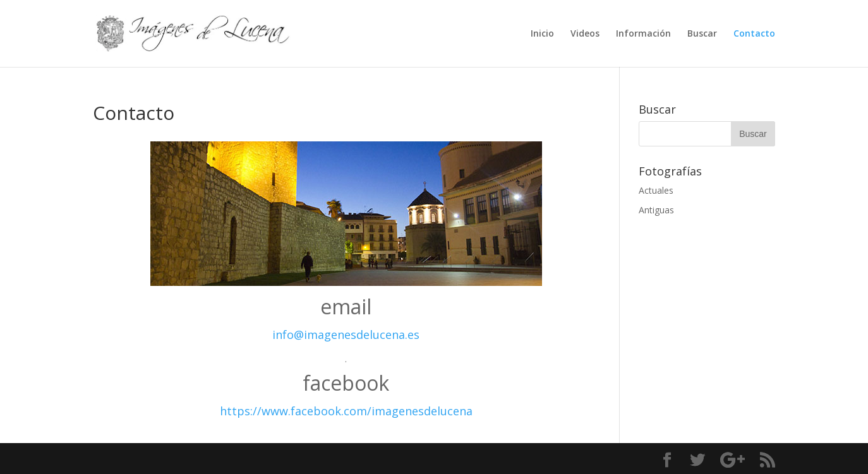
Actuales (656, 190)
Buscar (702, 34)
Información (643, 34)
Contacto (754, 34)
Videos (585, 34)
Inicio (542, 34)
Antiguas (656, 210)
